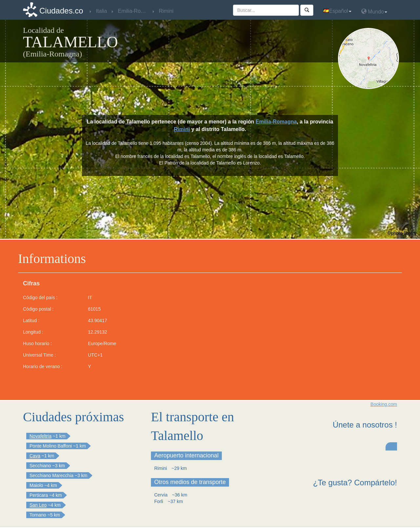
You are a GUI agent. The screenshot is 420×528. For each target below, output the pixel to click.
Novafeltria (41, 436)
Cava (35, 456)
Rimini (182, 129)
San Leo (38, 505)
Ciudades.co (61, 11)
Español (337, 11)
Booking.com (384, 404)
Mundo (374, 11)
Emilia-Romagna (276, 122)
